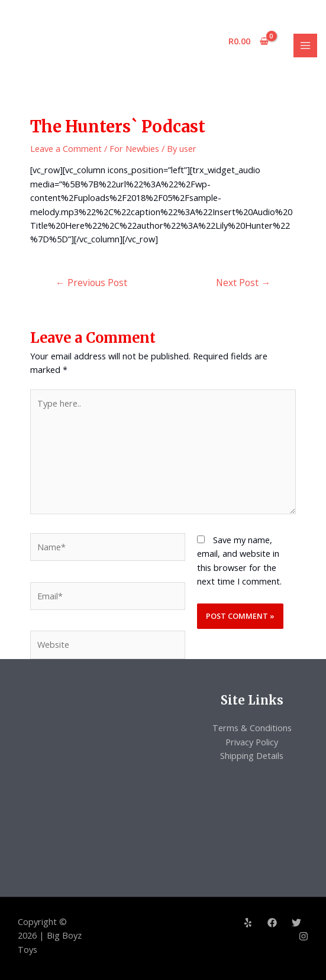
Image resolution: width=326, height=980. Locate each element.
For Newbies (134, 148)
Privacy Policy (252, 742)
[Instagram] (304, 936)
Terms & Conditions (252, 728)
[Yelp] (248, 923)
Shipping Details (252, 755)
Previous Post (91, 283)
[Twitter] (296, 923)
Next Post (243, 283)
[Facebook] (272, 923)
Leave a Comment (66, 148)
